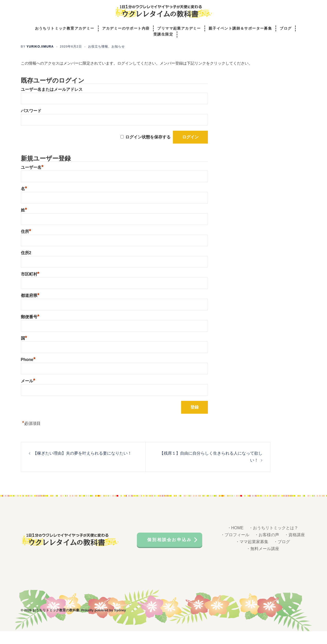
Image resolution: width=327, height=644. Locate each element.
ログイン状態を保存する (148, 150)
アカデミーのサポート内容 (126, 29)
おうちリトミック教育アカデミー (65, 29)
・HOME (235, 541)
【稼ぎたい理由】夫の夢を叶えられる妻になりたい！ (82, 466)
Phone (28, 372)
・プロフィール (235, 548)
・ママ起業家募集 (252, 555)
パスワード (31, 124)
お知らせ (118, 59)
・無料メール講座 (263, 562)
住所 (26, 244)
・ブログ (282, 555)
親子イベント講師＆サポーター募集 (240, 29)
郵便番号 (30, 330)
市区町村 (30, 287)
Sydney (120, 623)
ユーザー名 (32, 180)
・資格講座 (295, 548)
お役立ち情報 (98, 59)
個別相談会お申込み (170, 552)
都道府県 (30, 308)
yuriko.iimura (40, 59)
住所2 (26, 266)
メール (28, 394)
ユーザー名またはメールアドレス (52, 102)
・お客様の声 (267, 548)
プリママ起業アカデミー (179, 29)
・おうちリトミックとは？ (273, 541)
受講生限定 (163, 35)
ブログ (286, 29)
